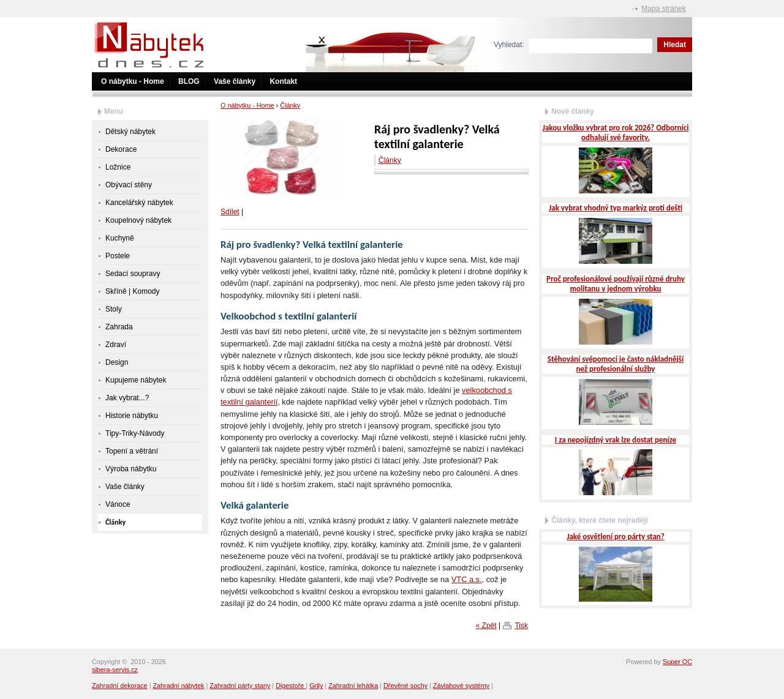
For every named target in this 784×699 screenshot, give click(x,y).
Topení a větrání (132, 451)
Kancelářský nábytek (139, 203)
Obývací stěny (129, 185)
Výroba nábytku (131, 469)
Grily (316, 686)
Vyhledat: (509, 45)
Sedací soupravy (133, 274)
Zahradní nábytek (178, 686)
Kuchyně (120, 238)
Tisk (521, 626)
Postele (118, 256)
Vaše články (235, 81)
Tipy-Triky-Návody (135, 433)
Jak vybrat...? (127, 398)
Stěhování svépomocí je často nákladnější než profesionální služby (616, 364)
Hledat (675, 45)
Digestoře (291, 686)
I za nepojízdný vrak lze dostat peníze (616, 440)
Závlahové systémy (461, 686)
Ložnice (118, 167)
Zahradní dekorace (120, 686)
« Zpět (486, 626)
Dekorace (121, 149)
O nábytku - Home (133, 81)
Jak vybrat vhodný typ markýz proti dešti (616, 208)
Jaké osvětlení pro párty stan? (616, 536)
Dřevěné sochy (405, 686)
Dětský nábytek (130, 132)
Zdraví (116, 345)
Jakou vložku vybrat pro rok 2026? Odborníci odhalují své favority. (616, 133)
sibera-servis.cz (115, 670)
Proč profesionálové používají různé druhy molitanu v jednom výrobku (616, 284)
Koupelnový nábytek (138, 220)
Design (117, 362)
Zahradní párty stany (240, 686)
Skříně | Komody (133, 291)
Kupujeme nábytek (136, 380)
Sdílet (230, 212)
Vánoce (118, 504)
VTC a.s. (467, 579)
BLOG (189, 81)
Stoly (114, 309)
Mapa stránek (664, 9)
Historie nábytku (132, 416)
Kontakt (283, 81)
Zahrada (119, 327)
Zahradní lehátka (353, 686)
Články (290, 105)
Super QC (677, 662)
